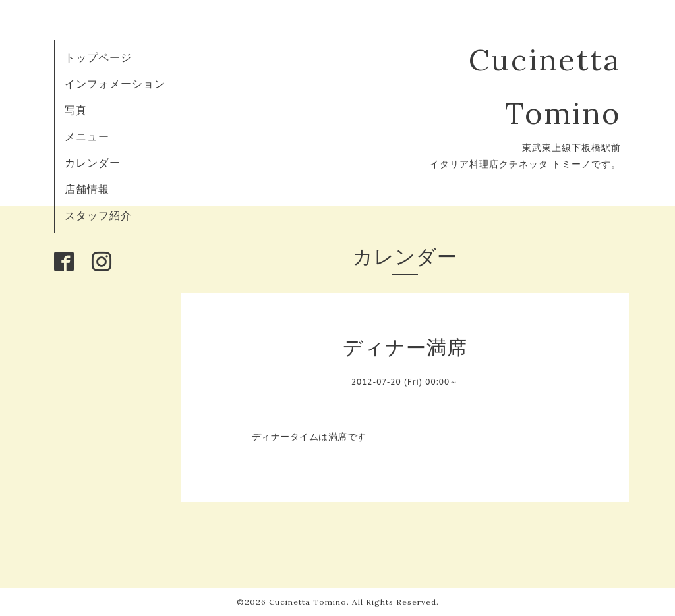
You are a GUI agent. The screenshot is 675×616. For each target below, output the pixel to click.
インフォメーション (115, 84)
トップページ (98, 57)
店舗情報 (87, 189)
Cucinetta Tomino (308, 602)
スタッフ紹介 (98, 215)
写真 (76, 110)
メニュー (87, 136)
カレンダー (93, 163)
